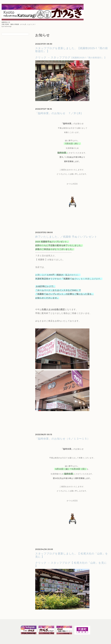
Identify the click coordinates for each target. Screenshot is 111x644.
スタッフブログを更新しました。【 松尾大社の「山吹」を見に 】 (72, 555)
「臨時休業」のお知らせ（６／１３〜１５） (63, 439)
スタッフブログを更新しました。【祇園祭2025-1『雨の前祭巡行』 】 (72, 50)
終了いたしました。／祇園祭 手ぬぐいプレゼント (66, 237)
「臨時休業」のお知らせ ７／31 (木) (59, 113)
